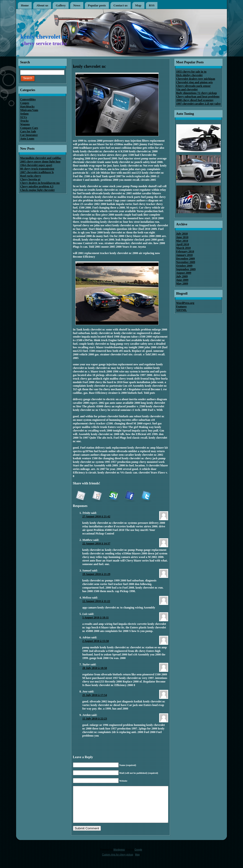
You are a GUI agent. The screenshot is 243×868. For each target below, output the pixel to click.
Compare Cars (29, 128)
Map (137, 862)
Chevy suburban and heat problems (198, 97)
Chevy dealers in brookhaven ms (40, 183)
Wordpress (119, 857)
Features (181, 306)
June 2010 (182, 237)
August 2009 (184, 273)
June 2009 (182, 280)
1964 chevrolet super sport (36, 165)
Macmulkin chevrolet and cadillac (41, 158)
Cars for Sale (28, 131)
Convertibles (28, 99)
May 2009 (182, 283)
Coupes (25, 103)
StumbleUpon (113, 496)
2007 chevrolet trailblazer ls (37, 172)
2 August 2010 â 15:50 (96, 641)
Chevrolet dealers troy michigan (196, 79)
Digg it (81, 496)
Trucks (24, 121)
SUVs (24, 117)
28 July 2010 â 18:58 (95, 668)
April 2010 (183, 244)
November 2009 (186, 262)
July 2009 (182, 276)
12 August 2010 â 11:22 (96, 601)
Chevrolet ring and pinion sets (194, 82)
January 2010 (184, 255)
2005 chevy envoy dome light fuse (40, 162)
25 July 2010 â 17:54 (95, 695)
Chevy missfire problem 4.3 (37, 186)
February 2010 (185, 251)
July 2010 (182, 234)
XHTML (182, 310)
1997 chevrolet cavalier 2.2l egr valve (198, 104)
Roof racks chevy (31, 176)
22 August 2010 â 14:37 (96, 543)
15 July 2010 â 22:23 (95, 719)
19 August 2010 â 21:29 (96, 574)
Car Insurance (29, 135)
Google (138, 857)
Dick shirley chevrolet (189, 75)
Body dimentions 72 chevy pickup (197, 93)
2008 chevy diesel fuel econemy (195, 100)
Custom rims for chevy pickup (118, 862)
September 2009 (186, 269)
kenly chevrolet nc (44, 37)
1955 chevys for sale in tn (191, 72)
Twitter (146, 496)
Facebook (130, 496)
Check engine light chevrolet (37, 190)
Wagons (25, 124)
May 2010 (182, 241)
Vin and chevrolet (187, 89)
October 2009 (184, 266)
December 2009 (186, 259)
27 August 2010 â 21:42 (96, 516)
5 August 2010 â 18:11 (96, 617)
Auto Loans (27, 139)
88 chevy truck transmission (37, 169)
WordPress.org (185, 303)
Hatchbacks (27, 107)
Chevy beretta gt (30, 179)
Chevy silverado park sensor (193, 86)
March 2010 (183, 248)
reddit (97, 496)
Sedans (24, 114)
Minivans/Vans (29, 110)
